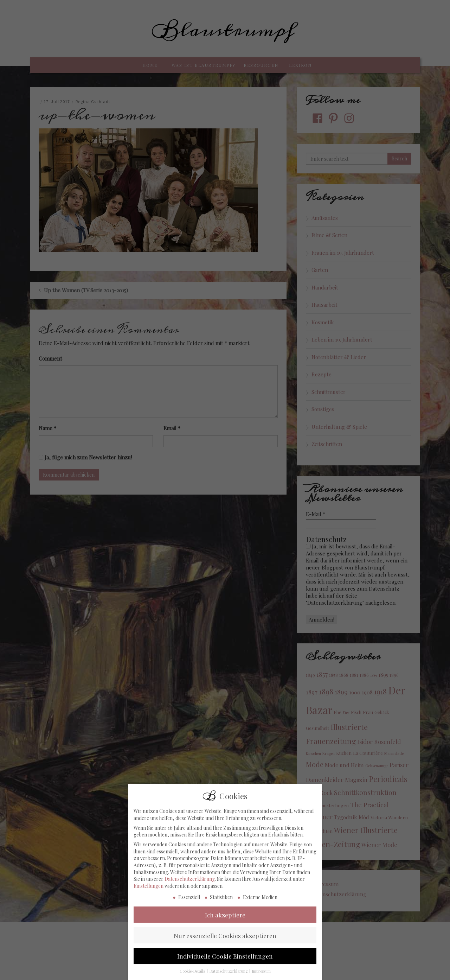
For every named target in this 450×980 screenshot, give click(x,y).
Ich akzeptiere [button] (225, 924)
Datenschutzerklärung (190, 888)
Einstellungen (149, 895)
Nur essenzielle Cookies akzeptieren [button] (225, 944)
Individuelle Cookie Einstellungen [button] (225, 965)
